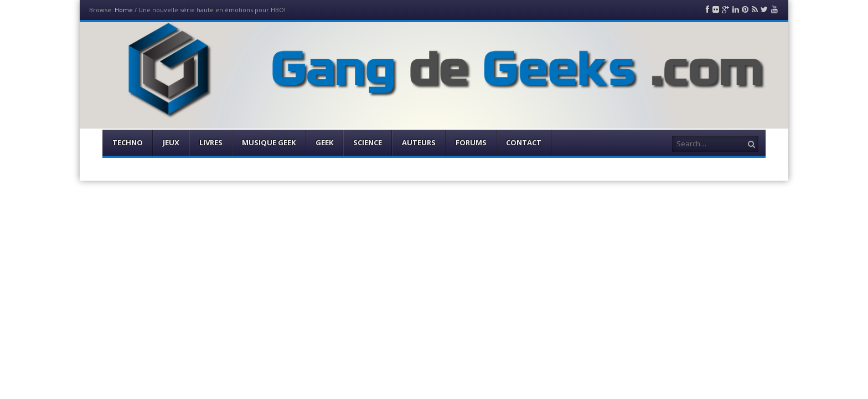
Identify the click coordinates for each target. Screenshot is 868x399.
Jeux (171, 142)
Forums (471, 142)
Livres (211, 142)
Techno (128, 142)
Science (368, 142)
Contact (524, 142)
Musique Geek (269, 142)
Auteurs (419, 142)
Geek (324, 142)
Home (124, 10)
